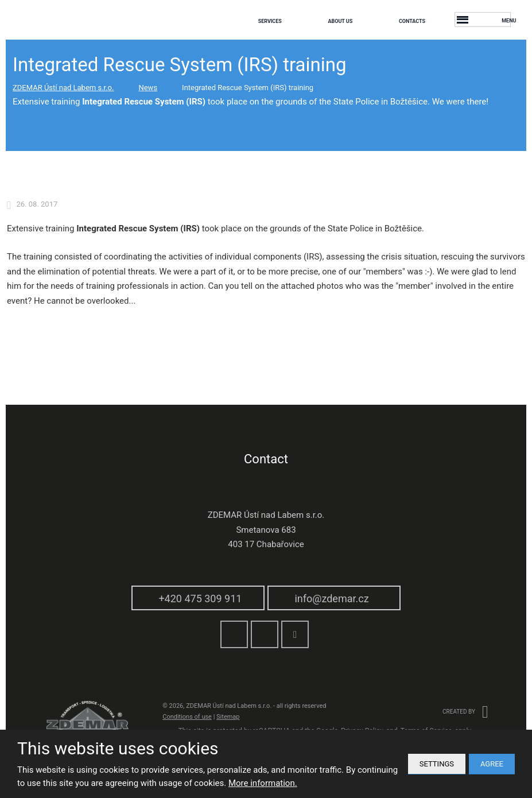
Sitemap (228, 717)
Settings (437, 764)
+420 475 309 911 (200, 598)
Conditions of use (187, 717)
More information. (263, 783)
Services (270, 21)
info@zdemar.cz (331, 598)
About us (340, 21)
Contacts (412, 21)
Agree (492, 764)
